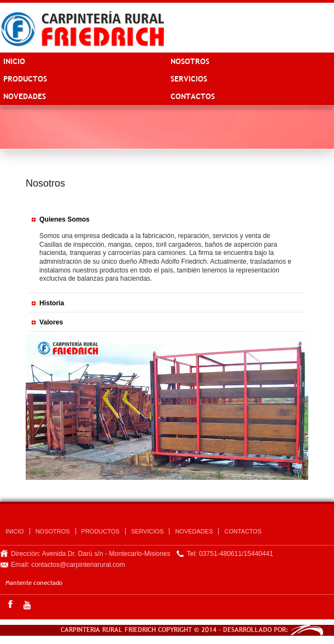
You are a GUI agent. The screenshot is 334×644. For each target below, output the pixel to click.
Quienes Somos (65, 219)
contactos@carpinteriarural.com (78, 565)
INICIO (14, 61)
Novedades (25, 96)
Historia (52, 303)
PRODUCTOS (25, 79)
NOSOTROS (190, 61)
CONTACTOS (193, 96)
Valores (51, 322)
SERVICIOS (189, 79)
